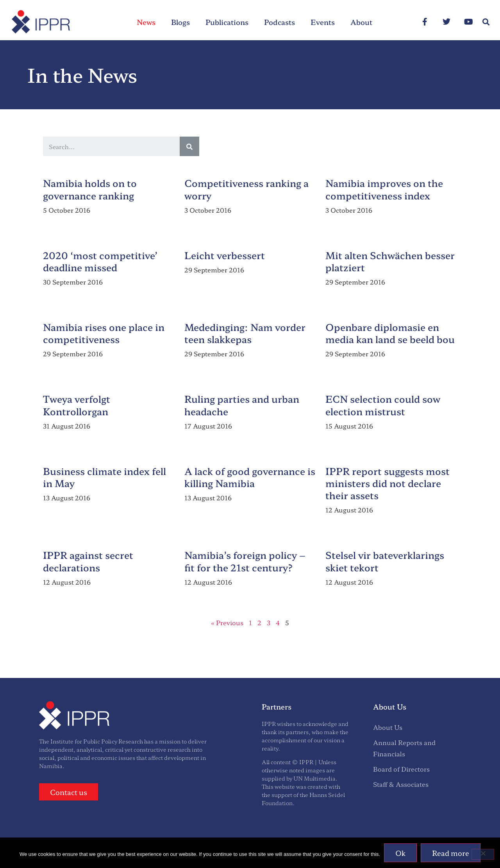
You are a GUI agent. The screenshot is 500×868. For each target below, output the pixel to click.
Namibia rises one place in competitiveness (104, 333)
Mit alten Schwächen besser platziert (390, 261)
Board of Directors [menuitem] (401, 769)
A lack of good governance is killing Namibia (250, 477)
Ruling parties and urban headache (242, 405)
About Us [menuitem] (388, 727)
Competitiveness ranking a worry (246, 189)
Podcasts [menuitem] (279, 22)
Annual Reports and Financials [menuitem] (404, 748)
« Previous (227, 623)
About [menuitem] (361, 22)
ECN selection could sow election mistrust (383, 405)
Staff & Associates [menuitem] (401, 784)
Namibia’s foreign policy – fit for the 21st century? (245, 561)
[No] (483, 854)
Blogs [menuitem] (180, 22)
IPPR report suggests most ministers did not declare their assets (387, 483)
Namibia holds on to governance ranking (90, 189)
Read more (451, 853)
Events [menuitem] (323, 22)
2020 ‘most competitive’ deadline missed (100, 261)
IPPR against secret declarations (88, 561)
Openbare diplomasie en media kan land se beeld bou (390, 333)
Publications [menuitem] (227, 22)
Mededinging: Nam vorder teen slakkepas (245, 333)
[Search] (189, 146)
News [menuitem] (146, 22)
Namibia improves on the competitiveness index (384, 189)
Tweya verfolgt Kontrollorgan (77, 405)
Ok (400, 853)
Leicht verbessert (225, 255)
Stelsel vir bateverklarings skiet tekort (385, 561)
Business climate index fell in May (104, 477)
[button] (486, 22)
